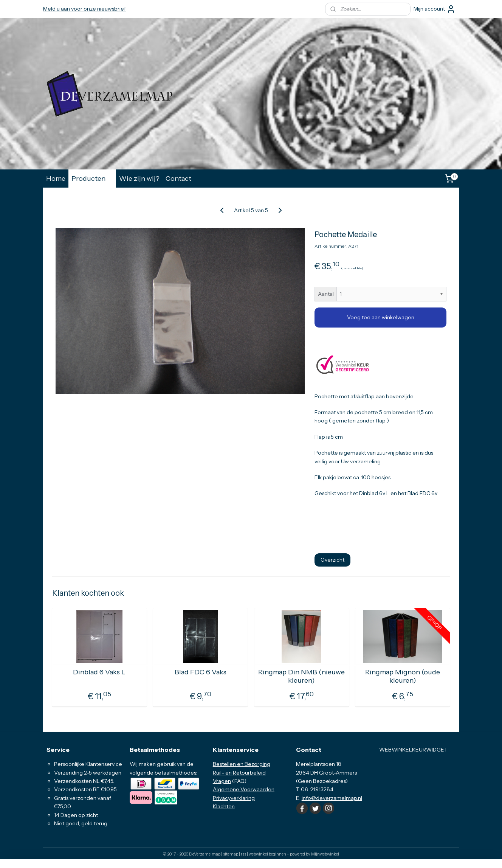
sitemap (231, 854)
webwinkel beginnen (267, 854)
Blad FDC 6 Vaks (201, 672)
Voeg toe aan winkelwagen (381, 317)
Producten (92, 178)
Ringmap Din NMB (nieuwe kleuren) (301, 676)
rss (243, 854)
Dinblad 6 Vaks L (99, 672)
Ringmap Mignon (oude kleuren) (403, 676)
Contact (178, 178)
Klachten (224, 806)
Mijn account (435, 9)
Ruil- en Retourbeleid (239, 773)
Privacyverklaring (234, 798)
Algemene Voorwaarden (244, 789)
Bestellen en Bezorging (242, 764)
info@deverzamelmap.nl (332, 798)
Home (56, 178)
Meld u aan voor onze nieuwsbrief (84, 9)
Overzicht (332, 560)
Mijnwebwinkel (325, 854)
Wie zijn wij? (139, 178)
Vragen (222, 781)
